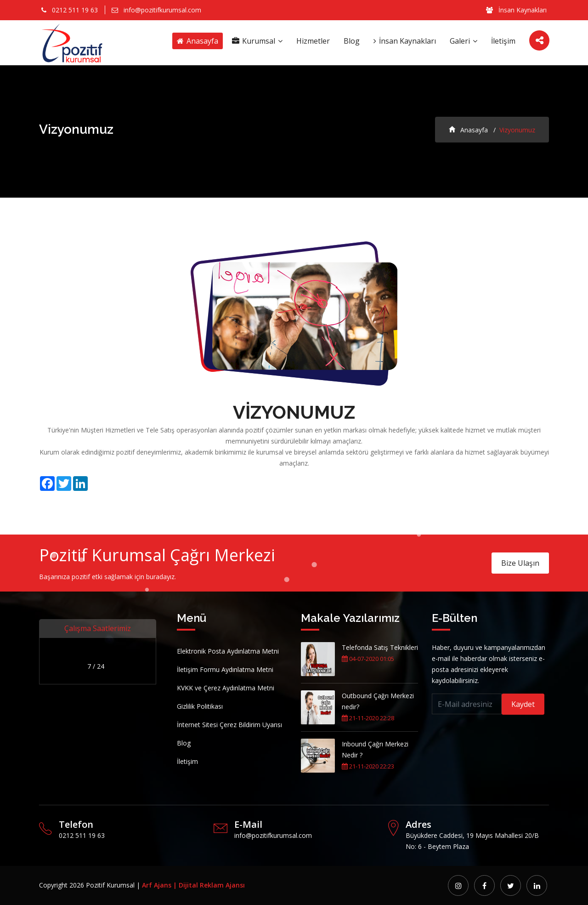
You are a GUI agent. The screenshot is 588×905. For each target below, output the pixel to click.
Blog (352, 41)
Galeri (464, 41)
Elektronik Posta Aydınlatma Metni (228, 651)
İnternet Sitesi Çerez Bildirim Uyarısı (229, 725)
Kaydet (523, 704)
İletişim (503, 41)
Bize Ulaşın (520, 563)
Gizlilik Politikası (200, 706)
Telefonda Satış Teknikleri (380, 647)
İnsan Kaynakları (516, 10)
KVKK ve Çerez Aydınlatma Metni (226, 688)
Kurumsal (257, 41)
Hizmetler (313, 41)
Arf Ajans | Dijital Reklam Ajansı (193, 885)
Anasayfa (198, 41)
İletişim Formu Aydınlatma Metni (225, 669)
